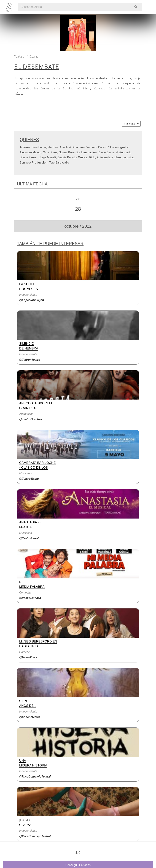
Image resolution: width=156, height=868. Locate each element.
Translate (131, 124)
